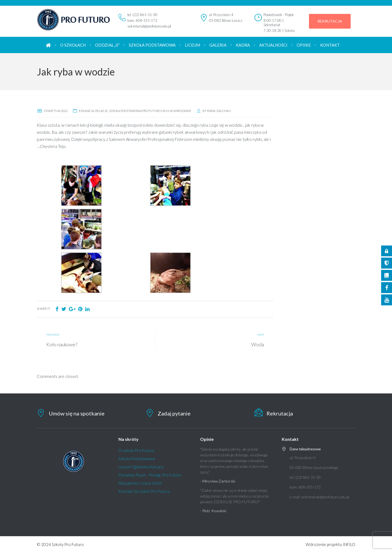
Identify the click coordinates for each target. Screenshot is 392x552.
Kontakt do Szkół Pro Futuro (144, 491)
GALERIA (218, 45)
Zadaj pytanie (174, 413)
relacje (102, 111)
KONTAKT (330, 45)
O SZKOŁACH (73, 45)
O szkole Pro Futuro (136, 450)
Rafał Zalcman (219, 111)
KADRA (243, 45)
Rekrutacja (280, 413)
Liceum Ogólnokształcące (141, 467)
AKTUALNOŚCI (273, 45)
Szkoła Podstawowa (137, 459)
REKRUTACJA (330, 21)
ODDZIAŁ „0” (107, 45)
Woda (258, 344)
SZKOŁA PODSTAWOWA (152, 45)
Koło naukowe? (62, 344)
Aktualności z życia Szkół (140, 483)
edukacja (87, 111)
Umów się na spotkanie (77, 413)
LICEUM (192, 45)
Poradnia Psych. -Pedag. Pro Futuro (150, 475)
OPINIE (304, 45)
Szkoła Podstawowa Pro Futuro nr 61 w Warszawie (150, 111)
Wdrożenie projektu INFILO (330, 544)
